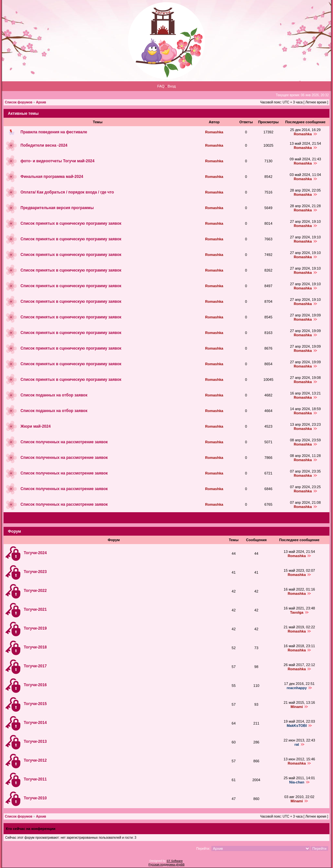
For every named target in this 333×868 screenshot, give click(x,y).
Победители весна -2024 (44, 145)
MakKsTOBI (297, 726)
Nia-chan (297, 782)
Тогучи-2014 (35, 723)
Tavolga (297, 612)
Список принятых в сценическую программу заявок (71, 223)
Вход (172, 86)
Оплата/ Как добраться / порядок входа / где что (67, 192)
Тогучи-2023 (35, 572)
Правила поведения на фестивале (54, 132)
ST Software (174, 861)
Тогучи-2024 (35, 553)
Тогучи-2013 (35, 741)
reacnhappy (297, 688)
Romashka (214, 132)
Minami (297, 707)
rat (297, 744)
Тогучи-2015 (35, 704)
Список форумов (19, 102)
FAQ (161, 86)
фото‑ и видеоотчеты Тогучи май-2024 (57, 161)
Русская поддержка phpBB (167, 864)
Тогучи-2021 (35, 609)
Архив (41, 102)
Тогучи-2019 (35, 628)
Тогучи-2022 (35, 591)
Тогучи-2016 (35, 685)
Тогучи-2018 (35, 647)
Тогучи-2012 (35, 760)
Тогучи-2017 (35, 666)
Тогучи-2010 (35, 798)
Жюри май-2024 (36, 426)
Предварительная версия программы (57, 208)
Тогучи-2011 (35, 779)
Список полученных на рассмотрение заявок (64, 442)
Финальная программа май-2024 (52, 177)
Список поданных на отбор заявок (54, 395)
